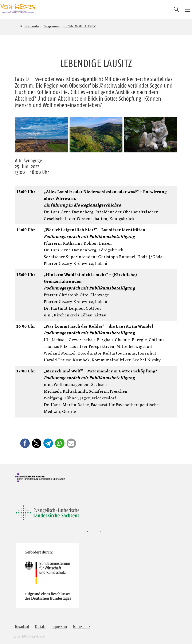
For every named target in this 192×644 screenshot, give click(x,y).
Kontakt (40, 627)
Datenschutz (81, 627)
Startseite (32, 26)
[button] (25, 443)
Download (22, 627)
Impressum (59, 627)
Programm (51, 26)
